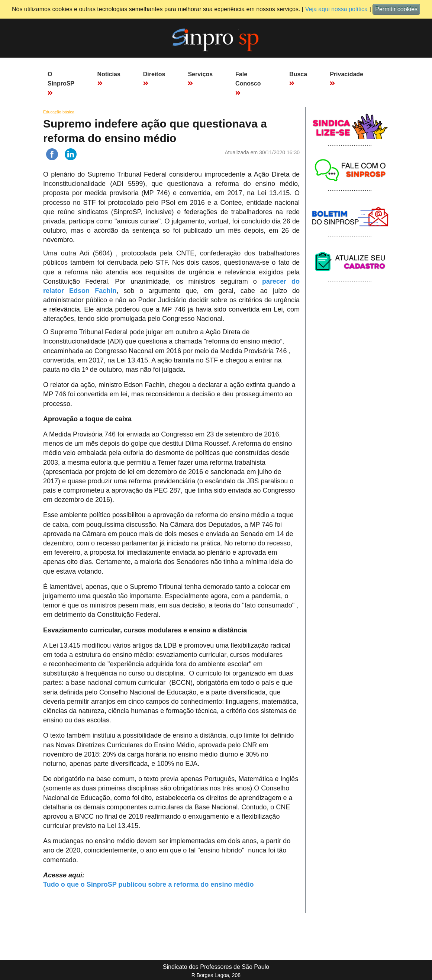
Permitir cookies (396, 9)
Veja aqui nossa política (336, 9)
